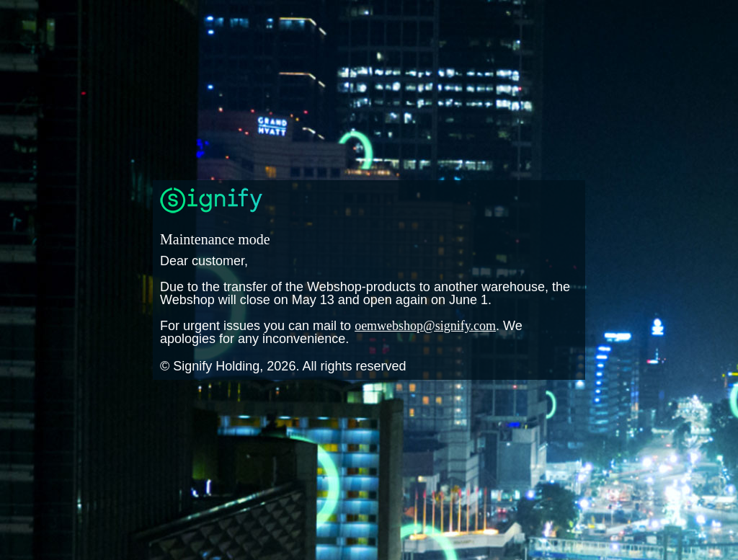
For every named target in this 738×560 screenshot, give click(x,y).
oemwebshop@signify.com (425, 326)
